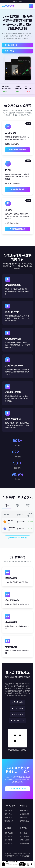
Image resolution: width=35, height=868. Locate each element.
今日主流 (7, 506)
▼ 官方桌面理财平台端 (17, 229)
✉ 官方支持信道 (18, 702)
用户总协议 (24, 833)
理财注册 (22, 864)
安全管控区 (8, 844)
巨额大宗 (28, 506)
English (20, 2)
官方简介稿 (8, 810)
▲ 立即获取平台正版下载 (17, 789)
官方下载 (28, 864)
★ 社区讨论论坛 (17, 714)
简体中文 (15, 2)
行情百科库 (24, 818)
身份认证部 (8, 840)
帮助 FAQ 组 (9, 833)
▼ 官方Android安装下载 (18, 150)
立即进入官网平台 (11, 45)
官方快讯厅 (8, 818)
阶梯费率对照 (24, 814)
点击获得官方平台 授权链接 (17, 538)
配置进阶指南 (24, 821)
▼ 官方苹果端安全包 (17, 189)
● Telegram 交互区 (17, 721)
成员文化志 (8, 814)
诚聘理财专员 (9, 821)
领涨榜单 (17, 506)
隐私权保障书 (24, 837)
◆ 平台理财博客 (17, 708)
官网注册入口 (9, 51)
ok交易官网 (8, 6)
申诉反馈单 (8, 837)
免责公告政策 (24, 840)
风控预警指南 (24, 844)
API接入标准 (24, 810)
